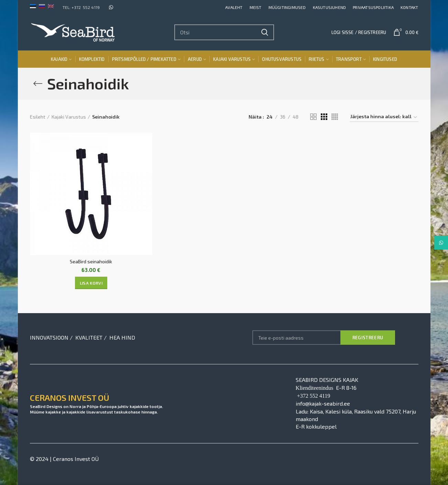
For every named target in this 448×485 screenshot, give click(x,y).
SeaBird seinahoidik (91, 261)
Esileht (38, 117)
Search (265, 32)
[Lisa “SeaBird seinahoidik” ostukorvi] (91, 283)
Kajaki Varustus (69, 117)
